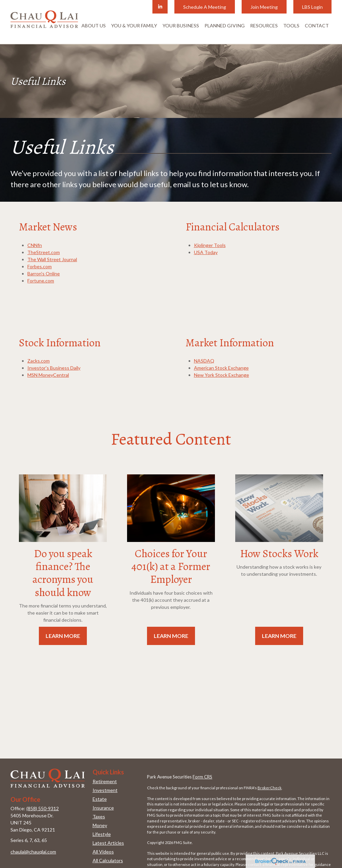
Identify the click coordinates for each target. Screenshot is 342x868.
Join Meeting (264, 7)
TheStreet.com (44, 252)
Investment (105, 790)
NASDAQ (204, 361)
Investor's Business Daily (54, 368)
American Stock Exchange (221, 368)
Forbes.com (40, 266)
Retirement (105, 781)
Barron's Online (44, 274)
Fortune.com (41, 281)
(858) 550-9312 (43, 808)
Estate (100, 799)
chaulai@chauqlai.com (33, 852)
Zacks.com (39, 361)
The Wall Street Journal (52, 259)
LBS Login (312, 7)
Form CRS (202, 777)
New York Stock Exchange (222, 375)
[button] (94, 25)
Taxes (99, 816)
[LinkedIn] (160, 7)
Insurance (103, 808)
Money (100, 825)
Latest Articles (108, 843)
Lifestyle (102, 834)
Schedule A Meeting (205, 7)
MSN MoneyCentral (48, 375)
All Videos (103, 852)
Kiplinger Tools (210, 245)
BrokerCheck (270, 788)
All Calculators (108, 860)
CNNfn (35, 245)
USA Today (206, 252)
